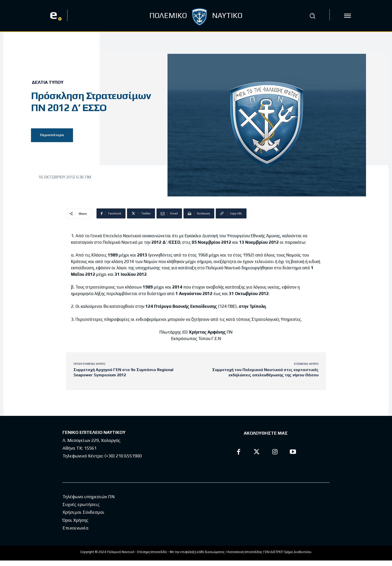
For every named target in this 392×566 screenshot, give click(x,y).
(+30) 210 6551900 (123, 456)
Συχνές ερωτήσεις (81, 504)
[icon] (347, 16)
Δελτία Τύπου (48, 82)
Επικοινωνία (75, 528)
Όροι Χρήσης (75, 520)
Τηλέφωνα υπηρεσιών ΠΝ (89, 497)
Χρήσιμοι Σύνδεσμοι (83, 512)
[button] (312, 16)
